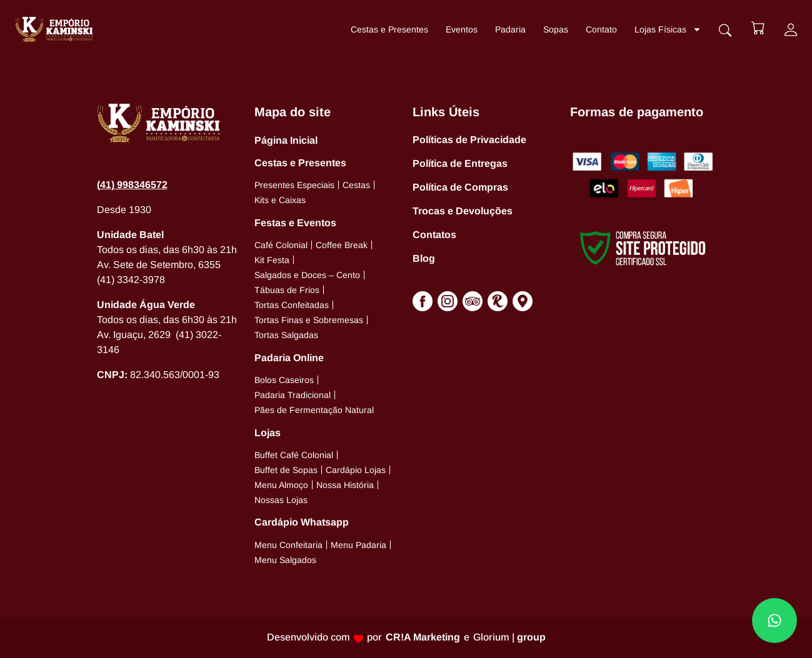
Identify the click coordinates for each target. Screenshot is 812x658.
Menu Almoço (281, 485)
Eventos (460, 29)
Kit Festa (272, 260)
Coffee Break (342, 245)
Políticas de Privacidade (469, 140)
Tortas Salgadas (286, 335)
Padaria (509, 29)
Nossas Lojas (281, 500)
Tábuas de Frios (287, 290)
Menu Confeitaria (288, 545)
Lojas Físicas (667, 29)
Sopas (554, 29)
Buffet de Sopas (286, 470)
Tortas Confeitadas (292, 305)
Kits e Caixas (280, 200)
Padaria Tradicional (293, 395)
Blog (424, 258)
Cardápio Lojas (356, 470)
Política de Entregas (460, 163)
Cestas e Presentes (388, 29)
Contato (600, 29)
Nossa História (345, 485)
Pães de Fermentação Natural (314, 410)
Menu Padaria (358, 545)
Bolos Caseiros (284, 380)
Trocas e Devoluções (463, 211)
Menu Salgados (285, 560)
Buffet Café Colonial (294, 455)
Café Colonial (281, 245)
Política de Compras (460, 187)
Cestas (356, 185)
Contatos (434, 235)
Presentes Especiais (294, 185)
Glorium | (509, 637)
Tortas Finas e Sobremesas (309, 320)
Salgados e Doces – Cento (307, 275)
